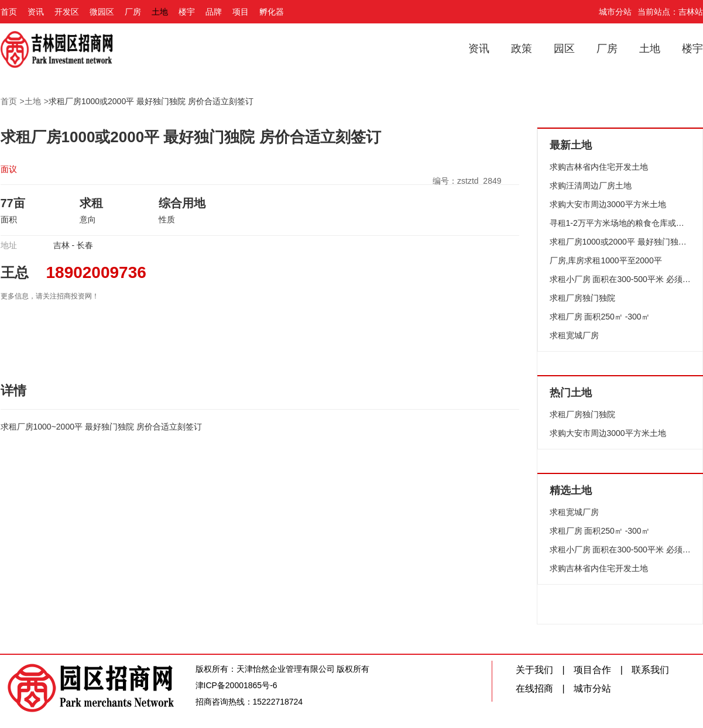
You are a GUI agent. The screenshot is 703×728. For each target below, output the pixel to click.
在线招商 (534, 688)
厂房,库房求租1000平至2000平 (606, 260)
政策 (522, 49)
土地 (160, 12)
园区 (564, 49)
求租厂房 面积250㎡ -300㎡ (600, 317)
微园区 (102, 12)
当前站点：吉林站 (670, 12)
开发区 (67, 12)
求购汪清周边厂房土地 (591, 186)
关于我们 (534, 670)
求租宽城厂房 (574, 335)
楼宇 (187, 12)
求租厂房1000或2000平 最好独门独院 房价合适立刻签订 (151, 101)
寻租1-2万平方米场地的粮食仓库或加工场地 (620, 223)
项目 (241, 12)
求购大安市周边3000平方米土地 (608, 204)
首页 (9, 12)
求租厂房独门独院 (582, 298)
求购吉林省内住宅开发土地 (599, 167)
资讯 (36, 12)
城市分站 (615, 12)
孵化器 (272, 12)
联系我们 (650, 670)
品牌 (214, 12)
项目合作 (592, 670)
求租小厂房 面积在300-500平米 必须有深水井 (620, 279)
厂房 (133, 12)
